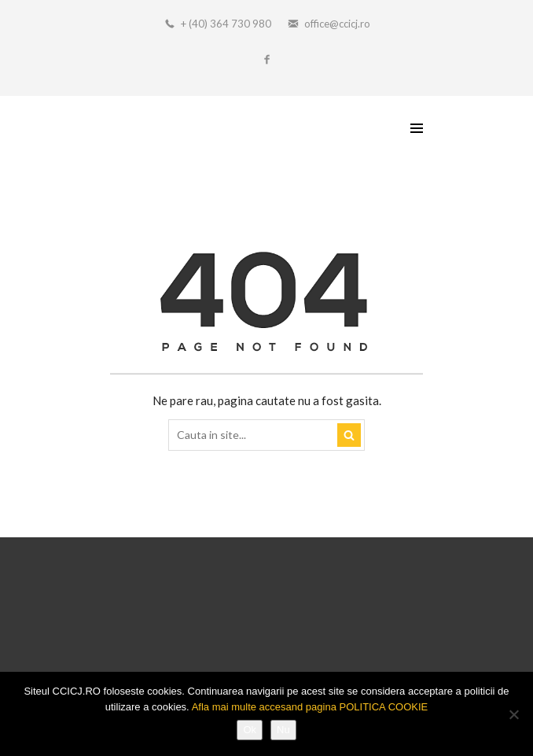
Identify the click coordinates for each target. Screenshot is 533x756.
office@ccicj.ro (337, 24)
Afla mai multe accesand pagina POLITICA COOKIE (310, 707)
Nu (283, 730)
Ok (250, 730)
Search (349, 435)
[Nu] (513, 714)
